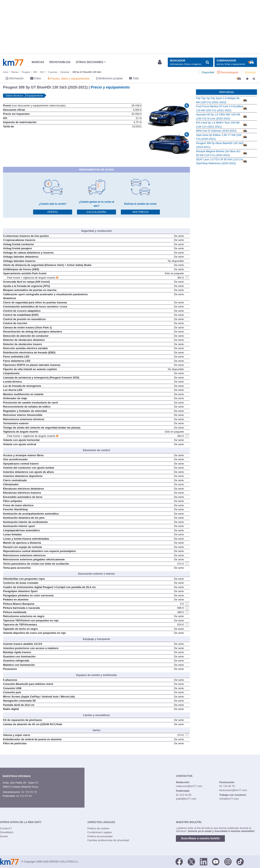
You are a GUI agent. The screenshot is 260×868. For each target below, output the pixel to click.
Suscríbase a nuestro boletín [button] (200, 838)
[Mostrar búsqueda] (190, 62)
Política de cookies (98, 828)
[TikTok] (240, 861)
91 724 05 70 (29, 792)
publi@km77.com (186, 799)
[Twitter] (191, 861)
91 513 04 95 (24, 796)
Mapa (35, 787)
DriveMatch (7, 832)
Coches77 (6, 828)
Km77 (13, 62)
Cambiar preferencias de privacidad (108, 840)
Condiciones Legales (100, 832)
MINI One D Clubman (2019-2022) (216, 131)
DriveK (4, 836)
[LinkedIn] (204, 861)
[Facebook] (179, 861)
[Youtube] (216, 861)
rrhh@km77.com (229, 799)
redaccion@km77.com (189, 786)
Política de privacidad (100, 836)
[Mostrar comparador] (236, 62)
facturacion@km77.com (233, 790)
